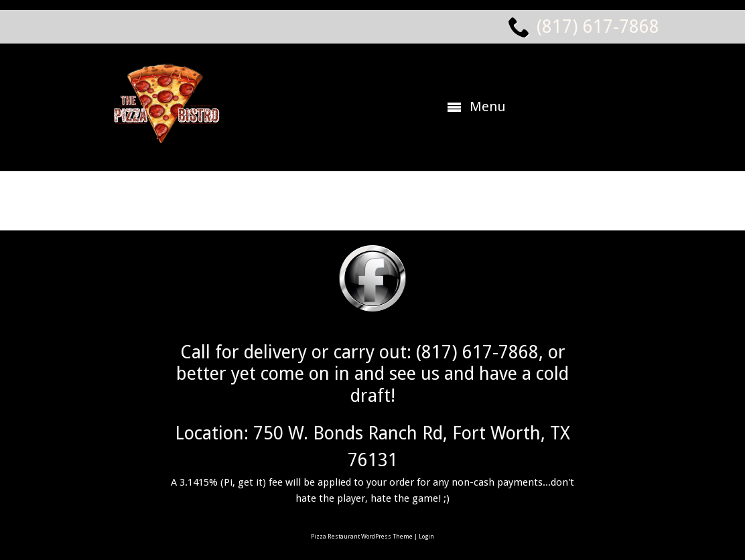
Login (426, 537)
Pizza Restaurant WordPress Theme (362, 537)
